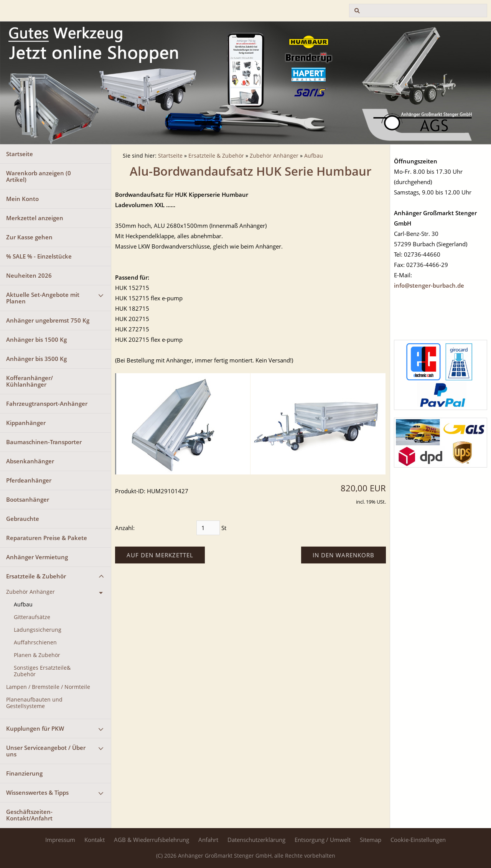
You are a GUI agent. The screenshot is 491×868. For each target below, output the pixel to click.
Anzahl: (125, 528)
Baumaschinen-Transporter (44, 442)
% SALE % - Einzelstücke (39, 256)
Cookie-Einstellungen (418, 840)
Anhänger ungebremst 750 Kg (48, 320)
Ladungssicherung (38, 630)
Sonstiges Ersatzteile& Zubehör (42, 671)
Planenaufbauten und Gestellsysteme (34, 703)
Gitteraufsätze (32, 617)
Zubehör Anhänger (30, 592)
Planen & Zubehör (37, 655)
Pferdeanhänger (29, 480)
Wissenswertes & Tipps (37, 792)
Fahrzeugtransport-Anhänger (47, 404)
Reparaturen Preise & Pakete (47, 538)
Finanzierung (24, 773)
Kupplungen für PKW (35, 728)
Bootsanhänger (28, 499)
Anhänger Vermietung (37, 557)
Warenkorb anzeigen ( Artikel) (39, 176)
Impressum (60, 840)
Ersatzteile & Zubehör (36, 576)
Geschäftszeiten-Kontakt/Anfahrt (29, 815)
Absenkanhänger (30, 461)
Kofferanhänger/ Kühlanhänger (30, 381)
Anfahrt (208, 840)
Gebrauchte (23, 519)
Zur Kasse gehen (29, 237)
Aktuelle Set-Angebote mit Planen (43, 298)
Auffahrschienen (35, 642)
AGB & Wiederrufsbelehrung (152, 840)
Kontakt (95, 840)
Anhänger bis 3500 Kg (36, 359)
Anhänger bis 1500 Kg (36, 339)
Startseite (20, 154)
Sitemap (371, 840)
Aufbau (23, 604)
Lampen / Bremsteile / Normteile (48, 687)
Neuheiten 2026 (29, 275)
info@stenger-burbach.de (429, 285)
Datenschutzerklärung (256, 840)
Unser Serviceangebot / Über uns (46, 751)
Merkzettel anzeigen (35, 218)
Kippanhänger (26, 423)
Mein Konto (22, 199)
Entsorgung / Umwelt (323, 840)
